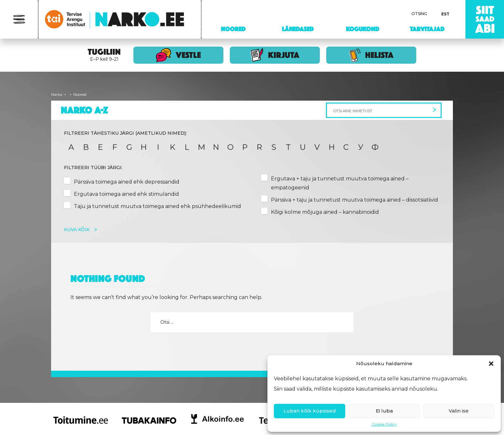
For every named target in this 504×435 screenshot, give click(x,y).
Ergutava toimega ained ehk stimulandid (126, 194)
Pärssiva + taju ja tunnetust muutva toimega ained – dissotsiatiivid (355, 200)
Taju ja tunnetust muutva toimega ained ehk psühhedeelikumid (157, 206)
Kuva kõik (77, 230)
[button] (491, 364)
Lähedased (298, 29)
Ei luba (384, 411)
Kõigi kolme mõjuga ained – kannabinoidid (325, 212)
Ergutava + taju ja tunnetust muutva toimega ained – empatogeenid (340, 183)
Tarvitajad (427, 29)
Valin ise (459, 411)
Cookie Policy (384, 424)
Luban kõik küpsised (310, 411)
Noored (233, 29)
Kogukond (363, 29)
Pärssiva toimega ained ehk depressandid (127, 182)
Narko (57, 94)
